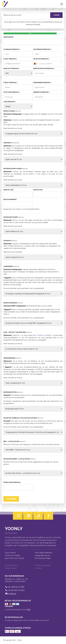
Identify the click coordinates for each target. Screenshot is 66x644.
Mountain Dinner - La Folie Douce (20, 459)
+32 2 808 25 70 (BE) (15, 587)
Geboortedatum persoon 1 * (44, 69)
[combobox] (36, 64)
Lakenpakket (11, 266)
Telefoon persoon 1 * (42, 59)
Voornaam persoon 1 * (12, 49)
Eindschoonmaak (13, 303)
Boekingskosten (13, 392)
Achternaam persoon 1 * (43, 49)
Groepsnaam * (9, 37)
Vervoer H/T (11, 143)
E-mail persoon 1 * (10, 59)
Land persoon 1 (9, 102)
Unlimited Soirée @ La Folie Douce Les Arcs (23, 418)
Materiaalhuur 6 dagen (16, 169)
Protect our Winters (44, 335)
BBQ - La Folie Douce (14, 441)
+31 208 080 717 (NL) (15, 590)
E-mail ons (11, 594)
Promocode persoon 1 (12, 482)
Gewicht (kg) (8, 190)
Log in (56, 15)
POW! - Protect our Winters (18, 332)
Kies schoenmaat (10, 199)
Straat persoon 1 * (11, 83)
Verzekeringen (12, 358)
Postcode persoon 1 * (12, 92)
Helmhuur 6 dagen (14, 217)
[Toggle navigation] (62, 4)
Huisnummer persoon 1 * (42, 83)
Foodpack (10, 241)
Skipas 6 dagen (12, 111)
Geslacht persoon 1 (11, 69)
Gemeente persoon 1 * (42, 92)
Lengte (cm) (38, 190)
